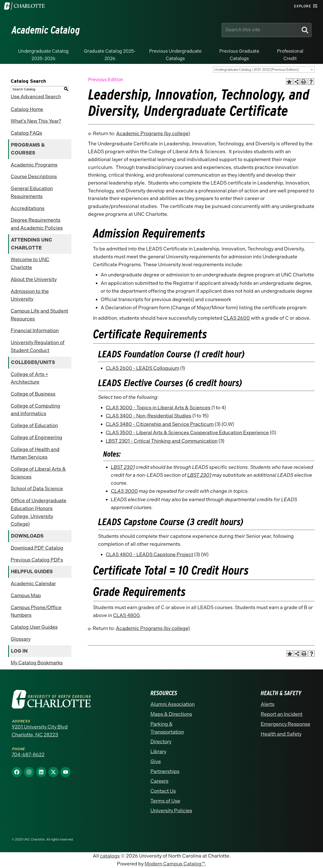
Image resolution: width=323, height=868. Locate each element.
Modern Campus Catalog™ (175, 864)
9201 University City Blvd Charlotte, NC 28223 (40, 731)
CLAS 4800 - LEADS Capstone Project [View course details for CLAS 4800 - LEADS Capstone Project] (149, 555)
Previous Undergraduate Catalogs (175, 55)
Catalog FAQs (26, 133)
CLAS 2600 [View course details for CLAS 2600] (237, 318)
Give (156, 761)
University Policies (171, 811)
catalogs (110, 856)
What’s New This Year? (36, 121)
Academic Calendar (33, 584)
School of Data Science (37, 489)
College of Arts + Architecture (29, 378)
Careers (159, 781)
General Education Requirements (32, 192)
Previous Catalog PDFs (37, 560)
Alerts (268, 704)
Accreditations (28, 208)
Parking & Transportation (167, 728)
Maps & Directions (171, 714)
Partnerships (165, 771)
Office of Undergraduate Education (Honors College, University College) (39, 512)
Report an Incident (282, 714)
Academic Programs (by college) (153, 134)
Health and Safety (281, 734)
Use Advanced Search (36, 97)
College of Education (34, 425)
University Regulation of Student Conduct (38, 346)
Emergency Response (286, 724)
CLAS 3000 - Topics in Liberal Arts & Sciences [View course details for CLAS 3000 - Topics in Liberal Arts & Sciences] (158, 408)
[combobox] (264, 69)
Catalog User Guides (34, 627)
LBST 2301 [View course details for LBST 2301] (123, 467)
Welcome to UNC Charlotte (30, 263)
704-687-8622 (28, 755)
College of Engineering (36, 437)
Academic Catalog (46, 30)
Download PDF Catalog (37, 548)
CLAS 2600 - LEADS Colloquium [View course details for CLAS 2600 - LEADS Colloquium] (142, 368)
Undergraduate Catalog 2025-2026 (43, 55)
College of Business (33, 394)
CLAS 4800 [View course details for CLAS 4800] (126, 615)
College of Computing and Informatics (35, 410)
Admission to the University (30, 295)
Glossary (21, 639)
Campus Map (26, 596)
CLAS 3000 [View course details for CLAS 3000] (124, 491)
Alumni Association (173, 704)
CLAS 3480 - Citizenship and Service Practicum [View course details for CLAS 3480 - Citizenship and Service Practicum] (160, 424)
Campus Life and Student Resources (39, 315)
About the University (34, 279)
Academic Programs (34, 165)
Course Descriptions (34, 177)
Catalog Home (27, 109)
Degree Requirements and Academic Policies (37, 224)
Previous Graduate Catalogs (239, 55)
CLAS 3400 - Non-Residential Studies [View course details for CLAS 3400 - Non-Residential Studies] (149, 416)
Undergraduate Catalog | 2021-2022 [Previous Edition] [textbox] (257, 70)
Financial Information (35, 331)
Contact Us (163, 791)
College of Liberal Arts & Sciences (38, 473)
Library (158, 752)
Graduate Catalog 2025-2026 (110, 55)
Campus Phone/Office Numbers (36, 611)
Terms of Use (165, 801)
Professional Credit (290, 55)
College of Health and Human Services (35, 453)
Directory (161, 742)
